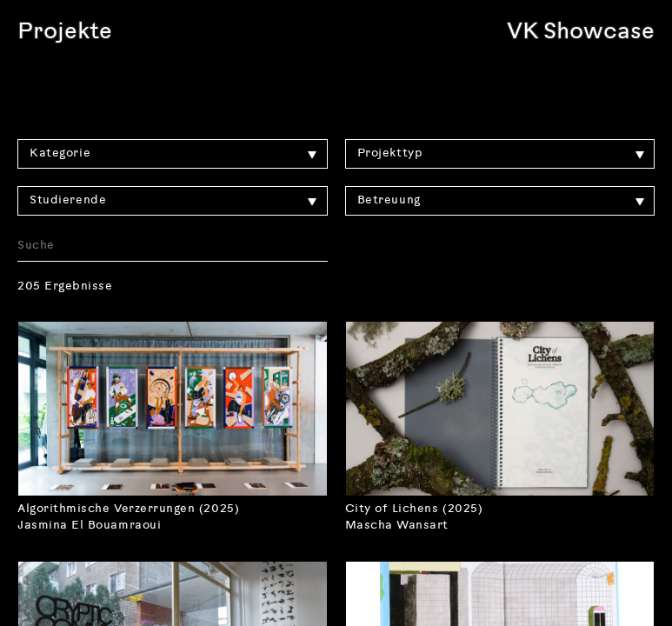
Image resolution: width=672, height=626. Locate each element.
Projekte (65, 33)
